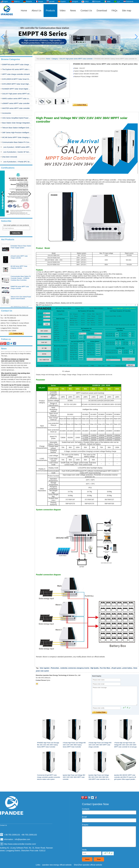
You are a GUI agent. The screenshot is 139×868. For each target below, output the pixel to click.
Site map (127, 11)
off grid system (116, 668)
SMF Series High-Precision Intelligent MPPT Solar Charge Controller (17, 133)
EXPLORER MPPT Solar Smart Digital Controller (17, 84)
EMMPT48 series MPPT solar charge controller (17, 65)
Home (24, 11)
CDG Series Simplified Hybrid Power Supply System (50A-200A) (17, 118)
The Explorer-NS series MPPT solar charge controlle (17, 69)
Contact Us (86, 11)
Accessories (7, 113)
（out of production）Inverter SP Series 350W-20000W (17, 152)
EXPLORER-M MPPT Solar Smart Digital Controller (17, 79)
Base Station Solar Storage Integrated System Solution (17, 123)
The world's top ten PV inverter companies (15, 387)
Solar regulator (45, 668)
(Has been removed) (10, 157)
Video (63, 11)
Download (102, 11)
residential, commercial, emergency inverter (75, 668)
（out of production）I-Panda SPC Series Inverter (17, 162)
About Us (36, 11)
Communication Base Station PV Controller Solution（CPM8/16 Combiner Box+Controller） (17, 142)
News (73, 11)
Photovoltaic (55, 668)
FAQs (114, 11)
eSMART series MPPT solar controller (16, 103)
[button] (67, 53)
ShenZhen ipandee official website (88, 865)
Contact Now (16, 333)
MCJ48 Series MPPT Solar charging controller (17, 137)
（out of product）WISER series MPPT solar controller (17, 147)
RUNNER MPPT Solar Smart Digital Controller (17, 89)
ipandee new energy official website (57, 865)
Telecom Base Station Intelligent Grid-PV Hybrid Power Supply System (17, 128)
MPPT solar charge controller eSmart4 (16, 74)
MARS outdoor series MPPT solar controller (17, 99)
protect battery (127, 668)
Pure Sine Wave (105, 668)
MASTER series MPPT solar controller (16, 108)
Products (50, 11)
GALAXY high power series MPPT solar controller (17, 94)
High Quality (95, 668)
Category (55, 59)
